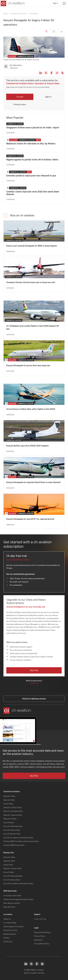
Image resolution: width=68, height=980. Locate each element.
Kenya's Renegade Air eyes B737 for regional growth (30, 519)
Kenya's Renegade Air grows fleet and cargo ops (28, 366)
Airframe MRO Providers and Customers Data (21, 841)
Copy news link (57, 73)
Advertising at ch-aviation (14, 927)
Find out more (20, 104)
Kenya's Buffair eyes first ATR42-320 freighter (28, 446)
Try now (20, 97)
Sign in (55, 3)
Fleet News (34, 14)
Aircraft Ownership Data (13, 826)
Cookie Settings (40, 919)
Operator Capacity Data (13, 815)
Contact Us (8, 942)
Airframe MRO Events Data (14, 845)
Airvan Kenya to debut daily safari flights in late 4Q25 (31, 409)
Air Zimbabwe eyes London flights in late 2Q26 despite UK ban (33, 327)
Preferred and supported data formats (18, 899)
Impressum (38, 940)
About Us (7, 919)
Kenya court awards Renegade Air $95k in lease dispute (32, 246)
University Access (10, 930)
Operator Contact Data (12, 808)
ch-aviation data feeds (12, 896)
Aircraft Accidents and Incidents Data (18, 838)
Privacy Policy (40, 936)
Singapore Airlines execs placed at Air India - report (33, 128)
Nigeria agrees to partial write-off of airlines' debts (32, 160)
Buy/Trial (34, 670)
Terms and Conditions (42, 932)
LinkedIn (41, 73)
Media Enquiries (10, 934)
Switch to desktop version (34, 699)
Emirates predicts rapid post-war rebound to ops (31, 176)
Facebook (52, 73)
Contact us (34, 683)
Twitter (31, 964)
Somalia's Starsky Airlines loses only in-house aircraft (31, 282)
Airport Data (8, 804)
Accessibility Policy (42, 944)
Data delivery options (12, 903)
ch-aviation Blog (10, 923)
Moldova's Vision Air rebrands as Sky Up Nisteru (31, 144)
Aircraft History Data (12, 830)
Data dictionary (9, 907)
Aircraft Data (9, 823)
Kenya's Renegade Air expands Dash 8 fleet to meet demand (33, 482)
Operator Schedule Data (13, 811)
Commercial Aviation (18, 14)
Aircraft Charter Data (12, 834)
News (6, 14)
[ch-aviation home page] (12, 3)
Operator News (9, 796)
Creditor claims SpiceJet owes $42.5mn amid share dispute (33, 193)
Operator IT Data (10, 819)
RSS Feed (63, 73)
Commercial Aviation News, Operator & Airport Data (33, 83)
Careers (7, 938)
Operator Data (9, 800)
